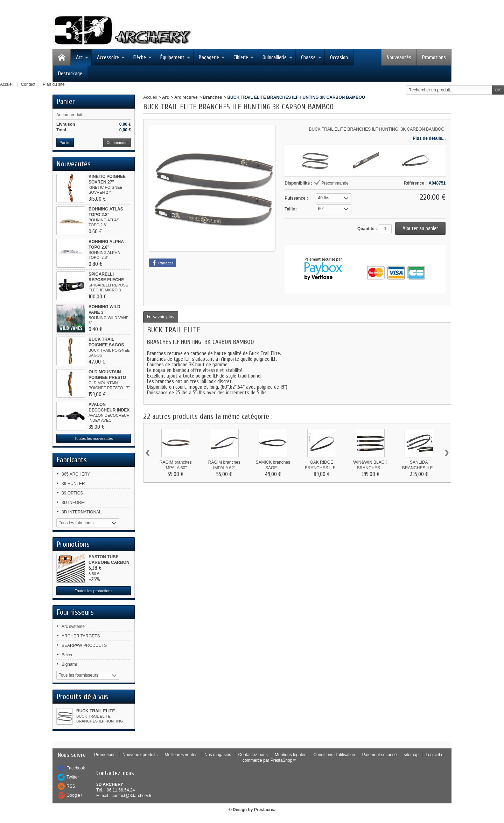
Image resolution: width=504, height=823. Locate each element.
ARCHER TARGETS (81, 636)
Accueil (150, 97)
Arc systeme (73, 627)
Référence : (415, 183)
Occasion (339, 57)
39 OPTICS (72, 493)
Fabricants (72, 460)
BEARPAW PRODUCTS (84, 645)
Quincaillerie (278, 57)
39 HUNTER (73, 484)
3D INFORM (73, 503)
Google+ (75, 795)
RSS (71, 786)
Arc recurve (186, 97)
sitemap (411, 755)
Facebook (76, 768)
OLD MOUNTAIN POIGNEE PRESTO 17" (107, 378)
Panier (66, 102)
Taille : (291, 209)
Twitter (73, 777)
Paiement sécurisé (380, 755)
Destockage (70, 74)
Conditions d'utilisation (334, 755)
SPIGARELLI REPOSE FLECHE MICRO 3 (106, 280)
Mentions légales (290, 755)
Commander (117, 143)
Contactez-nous (253, 755)
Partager (162, 263)
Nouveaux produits (140, 755)
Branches (213, 97)
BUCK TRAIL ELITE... (97, 711)
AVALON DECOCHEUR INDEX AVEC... (109, 410)
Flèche (143, 57)
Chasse (311, 57)
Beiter (67, 655)
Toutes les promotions (94, 591)
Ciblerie (244, 57)
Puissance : (296, 198)
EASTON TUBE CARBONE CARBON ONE (109, 562)
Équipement (175, 57)
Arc (82, 57)
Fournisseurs (75, 612)
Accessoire (111, 57)
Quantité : (367, 229)
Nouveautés (399, 57)
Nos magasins (218, 755)
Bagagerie (212, 57)
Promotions (434, 57)
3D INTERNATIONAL (82, 512)
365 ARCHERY (76, 474)
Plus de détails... (429, 138)
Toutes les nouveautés (94, 438)
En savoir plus (161, 317)
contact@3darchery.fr (132, 796)
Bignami (69, 664)
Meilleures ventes (181, 755)
